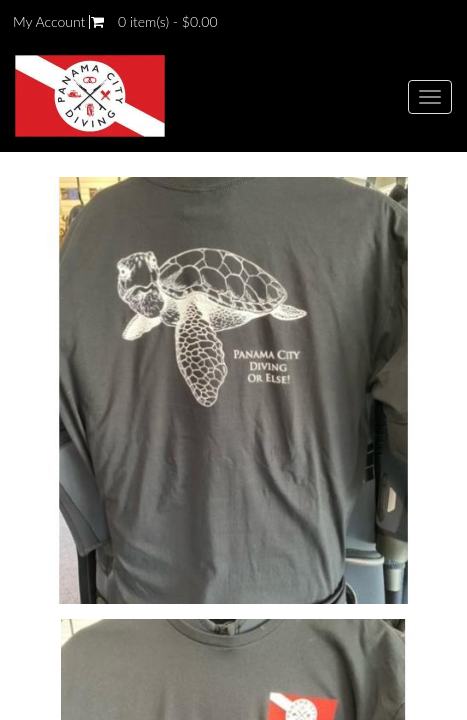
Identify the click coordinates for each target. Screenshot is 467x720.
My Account (49, 22)
